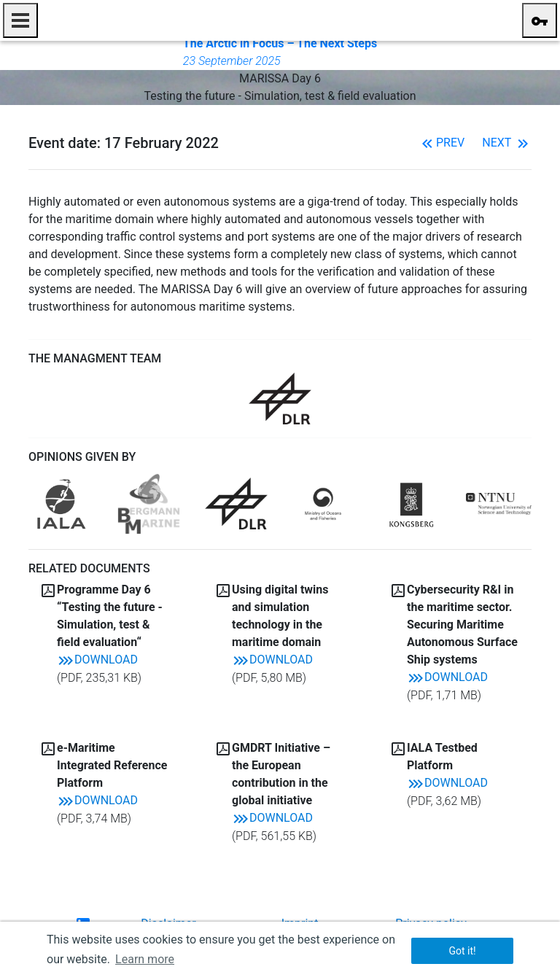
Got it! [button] (462, 951)
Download (97, 660)
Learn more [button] (145, 959)
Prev (442, 143)
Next (507, 143)
